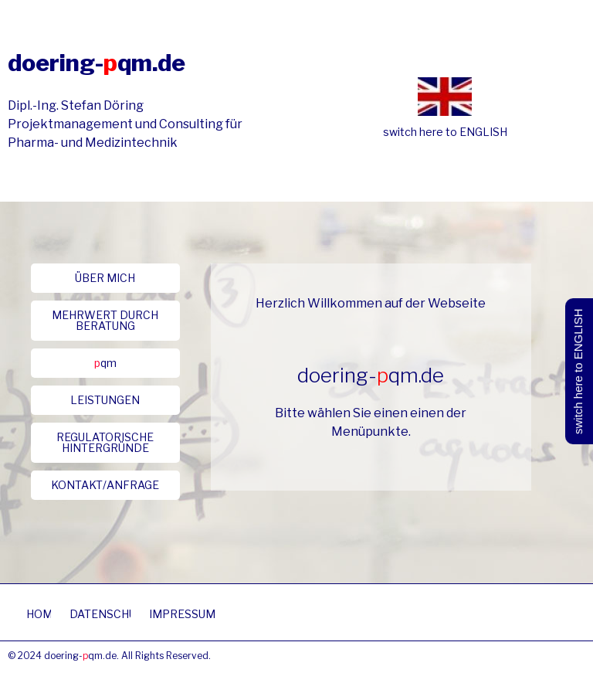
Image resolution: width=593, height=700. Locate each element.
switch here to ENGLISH (445, 132)
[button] (105, 278)
